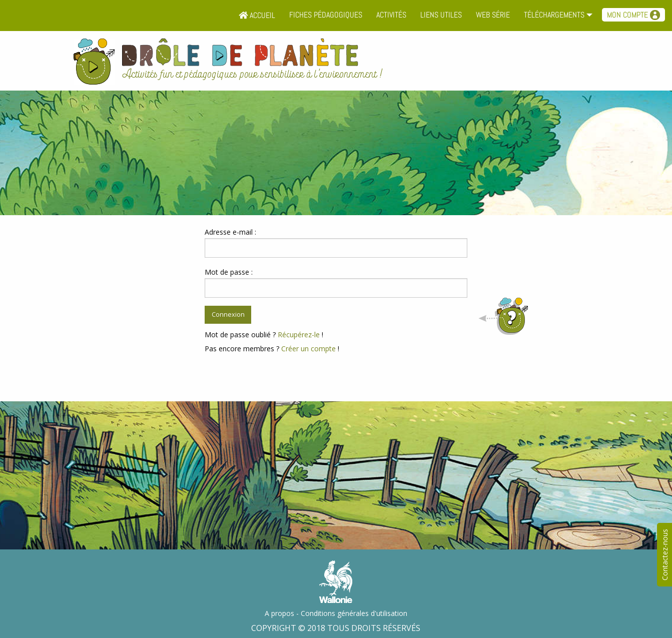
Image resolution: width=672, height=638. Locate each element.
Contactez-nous (665, 555)
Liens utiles (441, 15)
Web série (493, 15)
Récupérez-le (299, 335)
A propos (279, 613)
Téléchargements (554, 15)
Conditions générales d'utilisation (354, 613)
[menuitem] (257, 16)
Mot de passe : (229, 272)
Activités (391, 15)
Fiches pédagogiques (326, 15)
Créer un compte (308, 349)
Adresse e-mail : (230, 232)
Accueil (257, 15)
